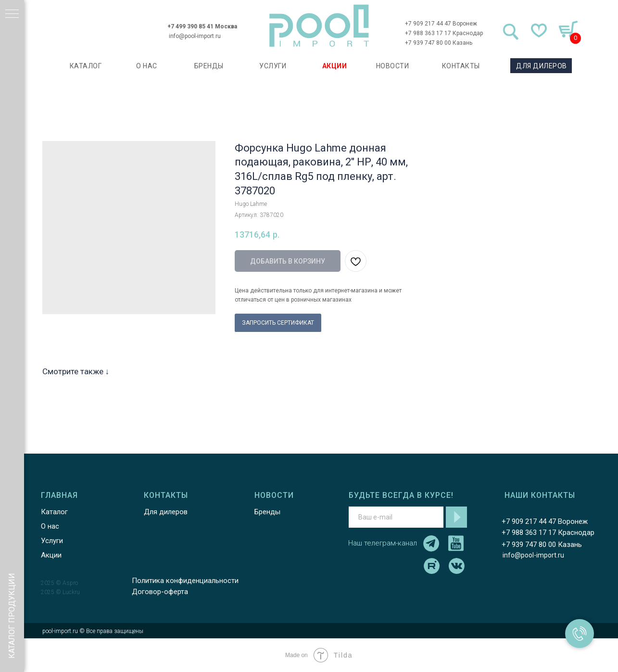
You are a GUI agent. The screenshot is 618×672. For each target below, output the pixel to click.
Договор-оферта (160, 592)
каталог (86, 66)
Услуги (52, 541)
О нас (50, 526)
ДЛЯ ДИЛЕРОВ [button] (542, 66)
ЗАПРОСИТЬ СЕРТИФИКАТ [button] (278, 323)
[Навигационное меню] (12, 14)
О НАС (147, 66)
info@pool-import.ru (195, 36)
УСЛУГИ (273, 66)
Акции (51, 555)
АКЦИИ (335, 66)
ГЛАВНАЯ (59, 495)
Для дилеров (166, 512)
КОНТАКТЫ (461, 66)
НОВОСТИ (393, 66)
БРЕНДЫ (209, 66)
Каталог (54, 512)
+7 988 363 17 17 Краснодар (444, 33)
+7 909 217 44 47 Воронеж (441, 24)
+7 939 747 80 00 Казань (439, 43)
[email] (396, 517)
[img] (319, 26)
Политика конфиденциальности (185, 581)
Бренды (267, 512)
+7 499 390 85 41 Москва (202, 26)
